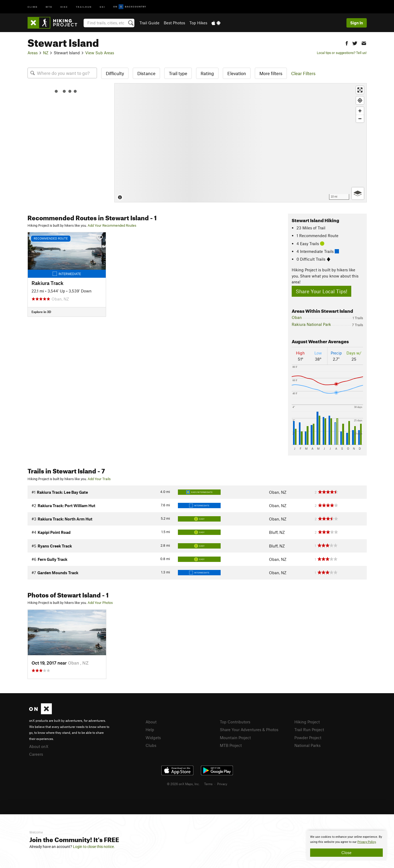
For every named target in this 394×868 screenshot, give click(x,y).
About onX (39, 746)
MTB (49, 7)
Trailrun (84, 7)
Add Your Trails (99, 479)
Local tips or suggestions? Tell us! (342, 53)
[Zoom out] (360, 119)
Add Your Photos (100, 603)
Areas (33, 53)
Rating (207, 73)
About (151, 722)
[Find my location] (360, 100)
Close (346, 852)
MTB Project (231, 745)
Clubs (151, 745)
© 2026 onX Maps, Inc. (183, 784)
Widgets (153, 738)
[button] (347, 43)
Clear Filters (303, 73)
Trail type (178, 73)
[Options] (358, 193)
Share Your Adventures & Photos (249, 730)
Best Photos (174, 23)
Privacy (222, 784)
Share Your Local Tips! (321, 291)
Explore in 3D (41, 312)
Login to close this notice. (94, 847)
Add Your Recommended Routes (112, 225)
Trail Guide (149, 23)
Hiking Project (307, 722)
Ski (102, 7)
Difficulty (115, 73)
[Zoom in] (360, 111)
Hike (64, 7)
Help (150, 730)
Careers (36, 754)
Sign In (357, 23)
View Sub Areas (100, 53)
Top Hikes (198, 23)
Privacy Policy (367, 842)
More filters (271, 73)
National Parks (307, 745)
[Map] (241, 143)
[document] (346, 846)
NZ (46, 53)
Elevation (237, 73)
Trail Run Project (309, 730)
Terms (208, 784)
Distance (146, 73)
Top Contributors (235, 722)
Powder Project (308, 738)
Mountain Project (235, 738)
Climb (33, 7)
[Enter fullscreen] (360, 90)
